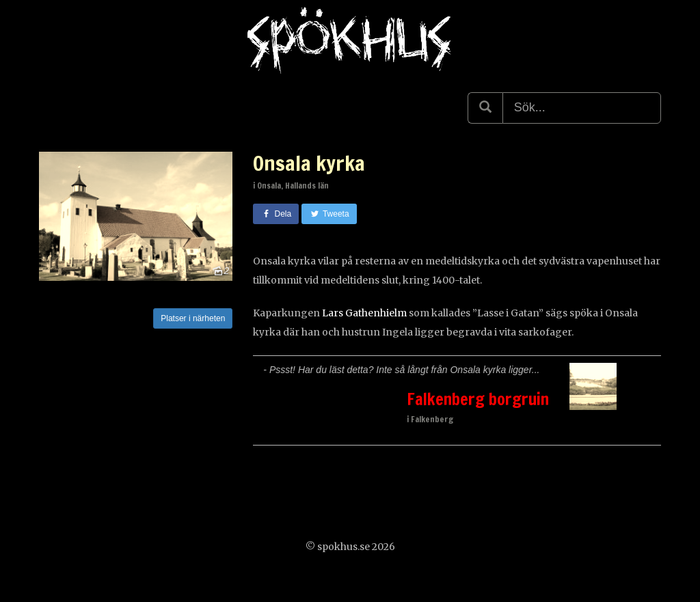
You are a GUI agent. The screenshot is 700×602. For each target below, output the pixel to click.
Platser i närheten (193, 318)
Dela (276, 214)
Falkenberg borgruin (478, 399)
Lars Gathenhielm (364, 313)
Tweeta (329, 214)
